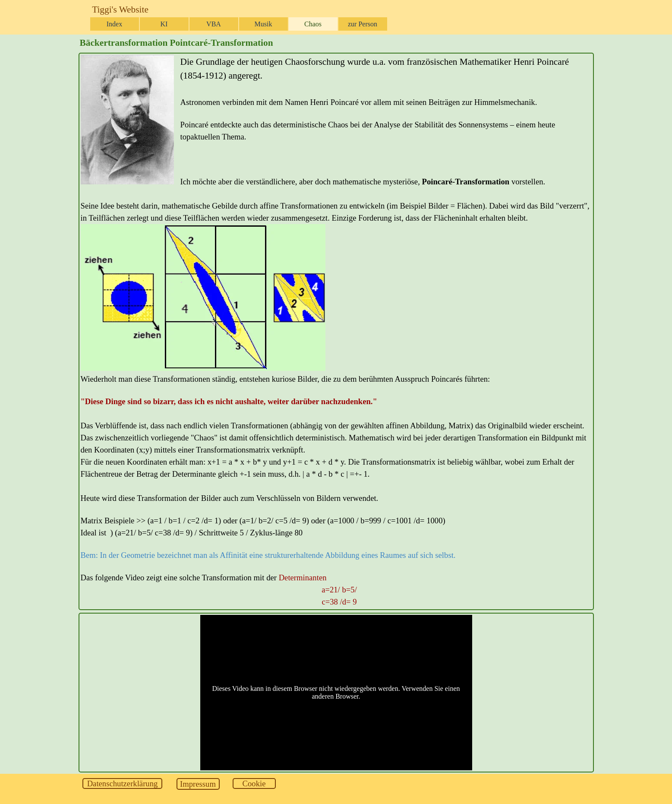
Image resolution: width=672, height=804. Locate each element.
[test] (122, 783)
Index (114, 24)
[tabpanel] (336, 331)
